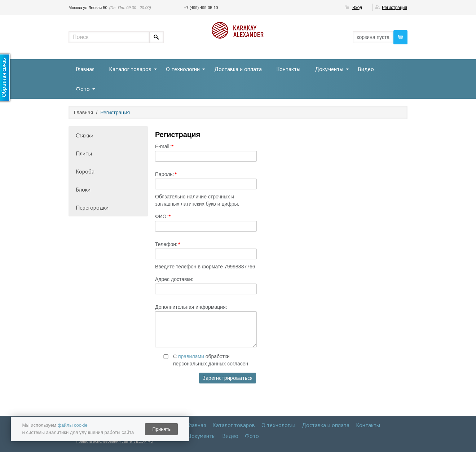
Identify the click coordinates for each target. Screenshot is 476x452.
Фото (83, 89)
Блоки (83, 189)
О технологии (183, 69)
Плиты (84, 153)
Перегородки (92, 207)
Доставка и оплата (238, 69)
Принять (162, 429)
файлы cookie (72, 425)
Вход (357, 8)
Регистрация (395, 8)
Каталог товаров (130, 69)
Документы (329, 69)
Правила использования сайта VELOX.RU (114, 441)
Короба (85, 171)
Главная (85, 69)
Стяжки (85, 135)
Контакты (288, 69)
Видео (366, 69)
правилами (191, 356)
